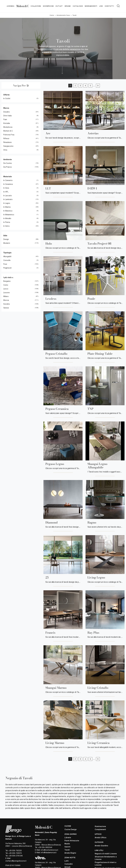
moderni (7, 243)
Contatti (109, 6)
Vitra (5, 150)
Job (101, 6)
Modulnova (8, 127)
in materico (8, 211)
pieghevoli (7, 268)
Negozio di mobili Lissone (106, 854)
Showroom (48, 6)
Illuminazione (100, 827)
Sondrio (7, 304)
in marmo (7, 207)
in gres (6, 188)
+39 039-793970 (15, 853)
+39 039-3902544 (45, 847)
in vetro (6, 226)
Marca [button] (6, 108)
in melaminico (9, 215)
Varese (6, 308)
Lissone (6, 293)
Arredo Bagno (70, 853)
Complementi (100, 830)
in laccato (8, 196)
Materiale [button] (8, 177)
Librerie (68, 838)
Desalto (7, 112)
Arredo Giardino (101, 846)
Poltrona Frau (9, 135)
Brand (68, 6)
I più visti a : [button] (8, 277)
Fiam (5, 119)
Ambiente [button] (8, 159)
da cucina (7, 163)
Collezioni (36, 6)
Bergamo (7, 281)
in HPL (6, 192)
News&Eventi (91, 6)
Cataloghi (78, 6)
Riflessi (6, 138)
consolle (7, 260)
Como (6, 285)
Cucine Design (71, 830)
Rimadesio (8, 142)
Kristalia (7, 123)
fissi (5, 264)
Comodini (69, 864)
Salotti (67, 847)
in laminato (8, 199)
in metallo (7, 218)
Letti (67, 861)
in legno (7, 203)
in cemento (8, 180)
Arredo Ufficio (101, 838)
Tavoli (74, 15)
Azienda (11, 6)
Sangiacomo (8, 146)
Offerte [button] (6, 95)
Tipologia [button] (7, 253)
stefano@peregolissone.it (16, 861)
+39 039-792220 (15, 851)
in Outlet (7, 99)
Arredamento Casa (63, 15)
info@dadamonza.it (49, 853)
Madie (67, 844)
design (6, 239)
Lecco (6, 289)
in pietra (7, 222)
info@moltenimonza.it (49, 850)
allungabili (7, 256)
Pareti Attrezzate (72, 841)
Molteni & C (8, 131)
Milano (6, 296)
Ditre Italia (7, 116)
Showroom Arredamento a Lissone (106, 858)
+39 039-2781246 (16, 856)
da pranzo (8, 167)
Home (52, 15)
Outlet (59, 6)
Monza (6, 300)
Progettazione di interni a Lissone (106, 864)
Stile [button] (5, 235)
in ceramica (8, 184)
